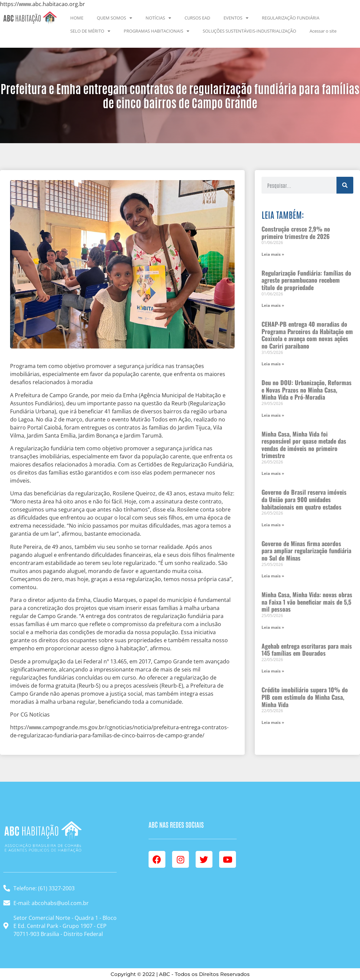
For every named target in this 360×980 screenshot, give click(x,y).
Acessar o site (323, 31)
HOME (77, 18)
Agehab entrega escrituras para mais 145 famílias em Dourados (307, 650)
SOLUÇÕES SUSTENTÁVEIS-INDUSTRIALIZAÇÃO (249, 31)
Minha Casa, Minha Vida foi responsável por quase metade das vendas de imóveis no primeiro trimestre (304, 445)
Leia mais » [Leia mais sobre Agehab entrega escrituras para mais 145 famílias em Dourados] (273, 671)
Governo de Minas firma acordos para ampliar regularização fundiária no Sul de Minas (306, 551)
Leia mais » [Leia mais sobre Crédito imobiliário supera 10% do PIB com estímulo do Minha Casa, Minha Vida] (273, 722)
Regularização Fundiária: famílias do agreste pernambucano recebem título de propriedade (306, 280)
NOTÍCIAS (158, 18)
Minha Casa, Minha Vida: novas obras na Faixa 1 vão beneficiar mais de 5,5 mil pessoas (307, 602)
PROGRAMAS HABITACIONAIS (156, 31)
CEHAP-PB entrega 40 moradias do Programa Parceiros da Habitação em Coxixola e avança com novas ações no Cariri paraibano (307, 335)
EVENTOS (236, 18)
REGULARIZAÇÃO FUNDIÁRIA (291, 18)
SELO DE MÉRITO (90, 31)
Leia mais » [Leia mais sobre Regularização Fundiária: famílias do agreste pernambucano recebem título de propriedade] (273, 305)
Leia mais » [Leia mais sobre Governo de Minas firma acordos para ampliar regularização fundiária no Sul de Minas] (273, 576)
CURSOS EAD (197, 18)
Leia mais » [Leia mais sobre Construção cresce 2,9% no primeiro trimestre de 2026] (273, 254)
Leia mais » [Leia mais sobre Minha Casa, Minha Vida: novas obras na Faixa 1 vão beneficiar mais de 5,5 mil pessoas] (273, 627)
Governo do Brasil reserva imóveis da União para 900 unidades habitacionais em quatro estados (304, 499)
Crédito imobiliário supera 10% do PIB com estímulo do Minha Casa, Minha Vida (305, 697)
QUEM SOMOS (114, 18)
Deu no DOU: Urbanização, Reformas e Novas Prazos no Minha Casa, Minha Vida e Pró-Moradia (307, 390)
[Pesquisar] (345, 185)
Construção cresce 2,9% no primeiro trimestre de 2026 (296, 233)
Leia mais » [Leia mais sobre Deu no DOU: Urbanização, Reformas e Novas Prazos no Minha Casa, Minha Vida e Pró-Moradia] (273, 415)
